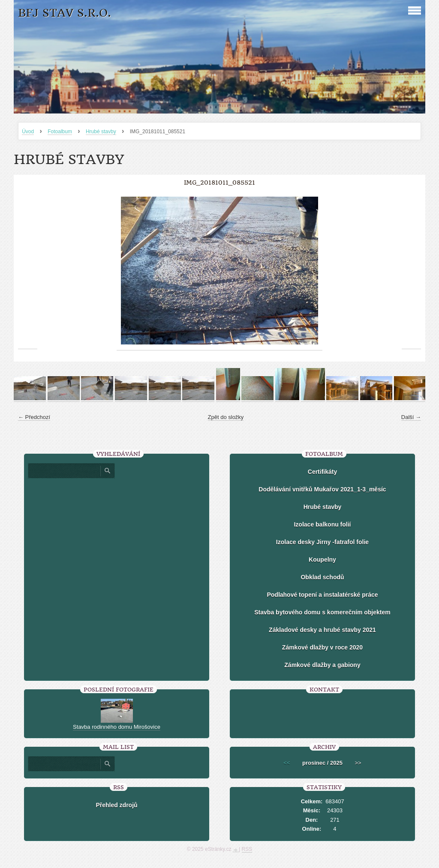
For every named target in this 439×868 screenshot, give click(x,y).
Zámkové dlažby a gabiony (322, 665)
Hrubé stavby (101, 132)
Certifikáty (322, 472)
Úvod (28, 132)
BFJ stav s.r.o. (65, 13)
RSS (247, 849)
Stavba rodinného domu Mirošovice (117, 727)
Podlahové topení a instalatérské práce (322, 595)
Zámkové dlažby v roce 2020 (322, 647)
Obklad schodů (322, 577)
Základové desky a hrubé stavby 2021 (322, 630)
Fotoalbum (60, 132)
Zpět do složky (226, 417)
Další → (411, 417)
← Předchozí (34, 417)
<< (287, 763)
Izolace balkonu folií (322, 524)
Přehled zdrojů (116, 805)
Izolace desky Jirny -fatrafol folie (322, 542)
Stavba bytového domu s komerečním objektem (322, 612)
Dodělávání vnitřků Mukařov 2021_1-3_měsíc (322, 489)
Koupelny (322, 560)
